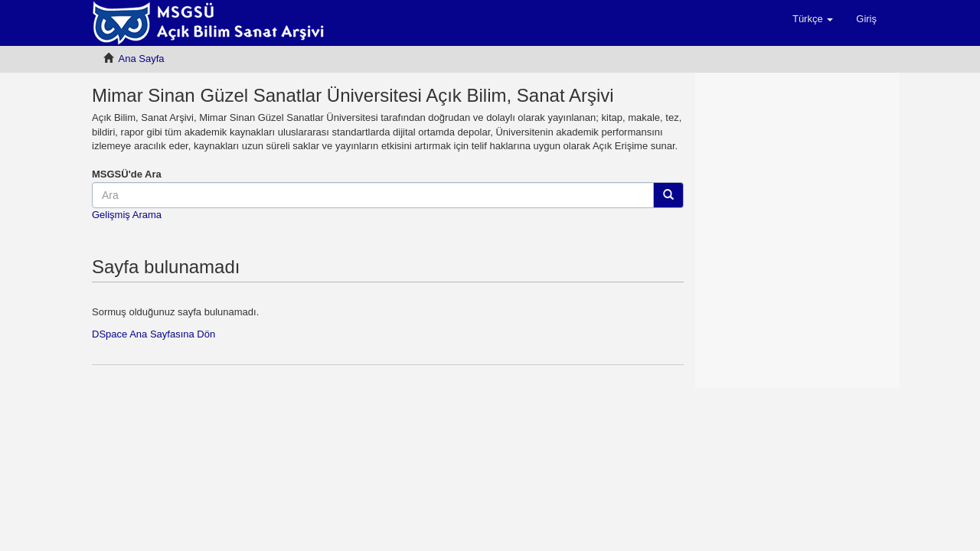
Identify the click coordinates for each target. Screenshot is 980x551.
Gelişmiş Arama (127, 215)
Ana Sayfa (142, 59)
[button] (813, 19)
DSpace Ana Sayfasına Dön (154, 334)
